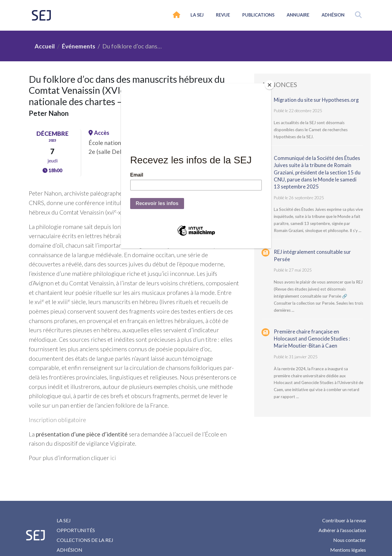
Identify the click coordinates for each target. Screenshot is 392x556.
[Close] (269, 85)
